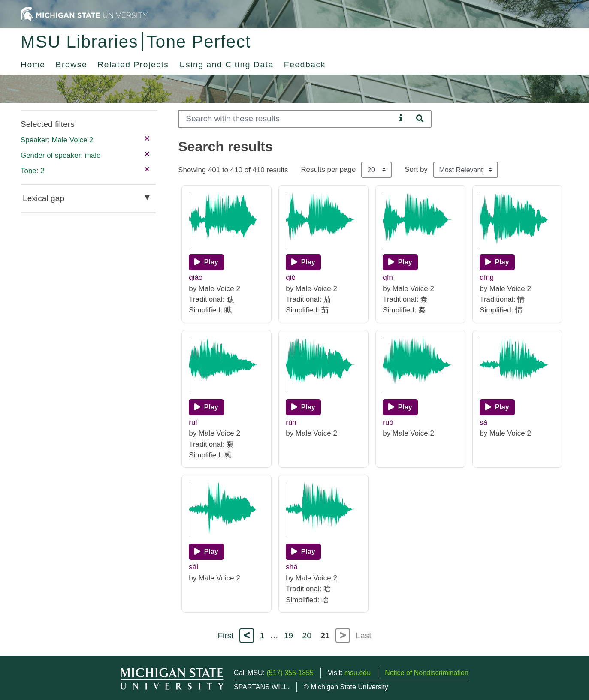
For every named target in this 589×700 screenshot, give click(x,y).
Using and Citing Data (227, 65)
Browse (72, 65)
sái (193, 567)
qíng (487, 278)
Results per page (328, 170)
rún (291, 422)
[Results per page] (376, 170)
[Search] (287, 119)
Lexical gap (44, 198)
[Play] (206, 262)
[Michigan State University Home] (84, 14)
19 (288, 635)
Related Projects (133, 65)
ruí (193, 422)
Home (33, 65)
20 (307, 635)
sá (483, 422)
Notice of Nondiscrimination (427, 673)
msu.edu (358, 673)
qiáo (196, 278)
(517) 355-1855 (290, 673)
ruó (388, 422)
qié (291, 278)
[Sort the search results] (466, 170)
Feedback (305, 65)
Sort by (416, 170)
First (225, 635)
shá (291, 567)
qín (388, 278)
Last (363, 635)
